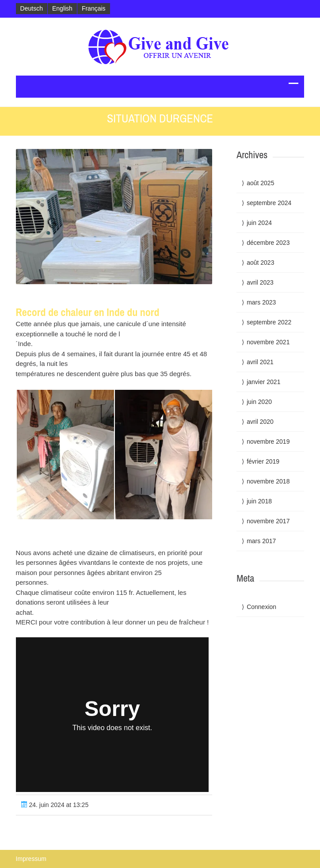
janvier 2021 (263, 382)
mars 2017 (261, 541)
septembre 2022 (269, 322)
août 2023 (260, 263)
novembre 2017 (268, 521)
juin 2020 (259, 402)
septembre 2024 (269, 203)
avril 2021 (260, 362)
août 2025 (260, 183)
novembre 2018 (268, 481)
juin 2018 (259, 501)
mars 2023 (261, 302)
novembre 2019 (268, 442)
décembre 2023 (268, 243)
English (62, 8)
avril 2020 (260, 422)
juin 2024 (259, 223)
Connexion (261, 607)
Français (94, 8)
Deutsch (32, 8)
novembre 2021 (268, 342)
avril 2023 (260, 282)
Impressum (31, 859)
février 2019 (263, 461)
